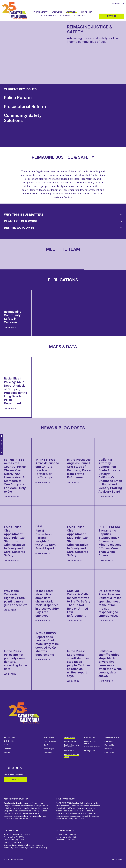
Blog (6, 745)
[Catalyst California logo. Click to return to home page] (15, 18)
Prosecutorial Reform (25, 107)
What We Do (71, 12)
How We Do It (86, 12)
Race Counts (109, 753)
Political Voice (69, 751)
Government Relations (92, 747)
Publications (109, 741)
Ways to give (10, 737)
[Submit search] (123, 3)
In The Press (9, 741)
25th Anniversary (40, 12)
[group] (21, 265)
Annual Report (49, 749)
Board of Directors (51, 741)
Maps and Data (110, 745)
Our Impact (48, 753)
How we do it (90, 737)
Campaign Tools (48, 16)
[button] (63, 215)
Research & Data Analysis (90, 742)
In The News (65, 16)
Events (7, 752)
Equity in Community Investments (72, 746)
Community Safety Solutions (23, 118)
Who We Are (49, 737)
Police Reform (18, 98)
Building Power (90, 751)
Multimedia (108, 749)
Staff (46, 745)
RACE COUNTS (63, 803)
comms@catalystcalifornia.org (33, 847)
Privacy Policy (117, 859)
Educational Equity (71, 741)
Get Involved (79, 16)
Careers (7, 748)
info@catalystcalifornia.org (30, 845)
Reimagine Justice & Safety (72, 755)
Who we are (57, 12)
